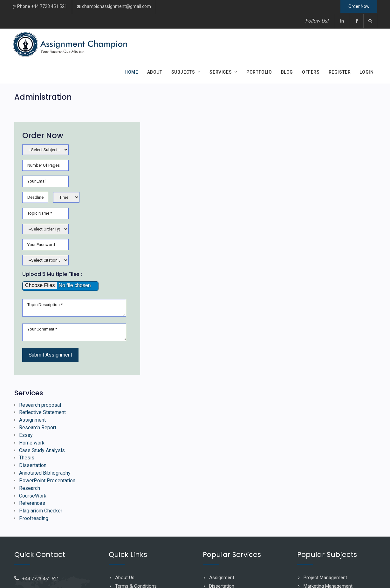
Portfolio (259, 72)
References (282, 410)
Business (313, 502)
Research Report (287, 334)
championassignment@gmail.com (116, 7)
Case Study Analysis (291, 356)
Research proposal (290, 311)
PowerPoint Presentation (297, 387)
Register (340, 72)
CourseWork (282, 402)
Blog (287, 72)
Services (221, 72)
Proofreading (283, 425)
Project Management (325, 484)
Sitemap (124, 502)
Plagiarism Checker (290, 417)
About (155, 72)
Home (131, 72)
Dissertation (282, 372)
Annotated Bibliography (294, 379)
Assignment (282, 326)
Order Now (356, 7)
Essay (275, 341)
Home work (281, 349)
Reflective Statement (292, 318)
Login (366, 72)
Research (279, 394)
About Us (125, 484)
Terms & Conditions (136, 493)
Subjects (183, 72)
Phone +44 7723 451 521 (42, 7)
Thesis (276, 364)
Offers (311, 72)
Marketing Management (328, 493)
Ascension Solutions (357, 574)
